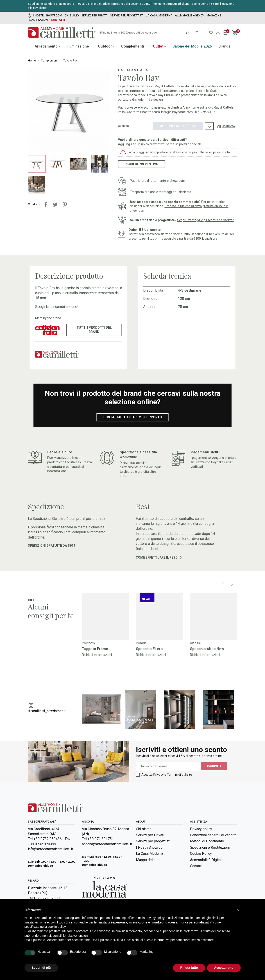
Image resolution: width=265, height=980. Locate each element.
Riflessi (195, 643)
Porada (141, 643)
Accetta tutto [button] (224, 968)
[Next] (232, 584)
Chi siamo (72, 15)
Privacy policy (201, 829)
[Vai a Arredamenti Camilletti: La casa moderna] (104, 887)
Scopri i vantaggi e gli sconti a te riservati (206, 220)
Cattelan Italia (133, 70)
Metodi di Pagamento (207, 841)
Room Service (147, 889)
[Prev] (223, 584)
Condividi (46, 205)
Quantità (123, 126)
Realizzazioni (38, 20)
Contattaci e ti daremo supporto (133, 417)
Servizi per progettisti (127, 15)
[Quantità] (142, 126)
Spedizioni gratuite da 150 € (52, 546)
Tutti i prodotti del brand (94, 330)
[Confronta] (226, 126)
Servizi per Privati (94, 15)
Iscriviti (214, 766)
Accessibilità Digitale (207, 860)
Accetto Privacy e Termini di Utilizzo (167, 775)
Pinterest (65, 205)
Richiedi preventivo (142, 164)
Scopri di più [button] (41, 968)
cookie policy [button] (57, 927)
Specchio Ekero (149, 649)
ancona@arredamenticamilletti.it (106, 844)
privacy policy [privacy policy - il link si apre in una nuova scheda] (155, 918)
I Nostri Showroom (45, 15)
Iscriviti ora (210, 239)
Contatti (58, 20)
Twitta (55, 205)
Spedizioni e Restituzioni (210, 847)
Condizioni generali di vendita (213, 835)
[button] (238, 910)
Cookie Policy (201, 854)
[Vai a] (106, 616)
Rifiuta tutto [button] (189, 968)
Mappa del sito (148, 860)
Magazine (214, 15)
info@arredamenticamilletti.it (50, 849)
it (197, 32)
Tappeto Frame (95, 649)
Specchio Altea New (207, 649)
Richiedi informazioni (97, 655)
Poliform (88, 643)
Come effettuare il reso (159, 557)
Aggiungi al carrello (178, 126)
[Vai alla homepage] (62, 33)
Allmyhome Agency (189, 15)
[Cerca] (142, 33)
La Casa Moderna (159, 15)
